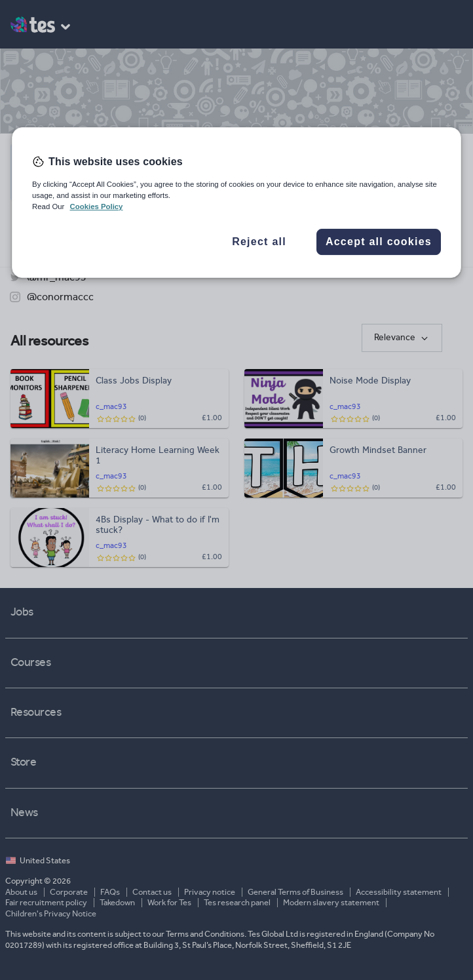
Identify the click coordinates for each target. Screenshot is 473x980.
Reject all (259, 242)
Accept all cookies (379, 242)
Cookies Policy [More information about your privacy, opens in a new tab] (97, 206)
